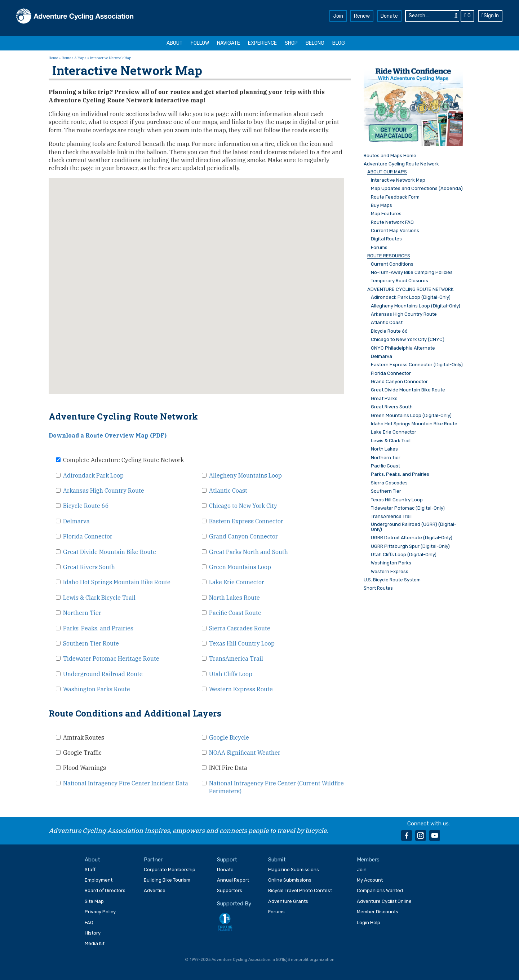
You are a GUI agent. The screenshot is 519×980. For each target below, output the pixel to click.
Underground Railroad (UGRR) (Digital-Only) (414, 527)
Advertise (155, 890)
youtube (435, 835)
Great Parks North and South (249, 552)
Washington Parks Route (97, 689)
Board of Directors (105, 890)
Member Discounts (378, 912)
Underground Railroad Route (103, 674)
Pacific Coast (385, 466)
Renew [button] (362, 16)
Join (362, 870)
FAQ (89, 923)
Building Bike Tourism (167, 880)
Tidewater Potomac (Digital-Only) (408, 508)
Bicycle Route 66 (86, 506)
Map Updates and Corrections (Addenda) (417, 189)
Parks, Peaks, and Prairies (98, 628)
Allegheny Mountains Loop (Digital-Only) (416, 306)
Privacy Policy (100, 912)
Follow (200, 43)
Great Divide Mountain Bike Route (110, 552)
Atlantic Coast (228, 491)
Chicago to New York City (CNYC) (408, 340)
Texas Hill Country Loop (242, 643)
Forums (379, 248)
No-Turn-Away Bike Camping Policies (412, 272)
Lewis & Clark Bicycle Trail (99, 598)
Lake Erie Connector (237, 582)
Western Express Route (241, 689)
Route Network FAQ (392, 222)
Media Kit (95, 943)
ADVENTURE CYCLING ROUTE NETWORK (410, 289)
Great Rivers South (89, 567)
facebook (407, 835)
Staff (90, 870)
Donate (225, 870)
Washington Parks (391, 563)
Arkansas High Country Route (104, 491)
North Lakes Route (234, 598)
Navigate (229, 43)
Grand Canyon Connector (243, 536)
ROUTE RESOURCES (389, 256)
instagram (421, 835)
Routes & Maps (74, 58)
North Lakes (384, 449)
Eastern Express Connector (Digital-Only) (417, 365)
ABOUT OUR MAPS (387, 172)
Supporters (230, 890)
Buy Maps (382, 205)
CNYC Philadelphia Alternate (403, 348)
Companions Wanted (380, 890)
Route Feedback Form (395, 197)
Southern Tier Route (91, 643)
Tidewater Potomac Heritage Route (111, 658)
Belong (315, 43)
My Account (370, 880)
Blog (339, 43)
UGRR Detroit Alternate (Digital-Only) (412, 538)
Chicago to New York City (243, 506)
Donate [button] (389, 16)
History (93, 933)
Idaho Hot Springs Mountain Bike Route (117, 582)
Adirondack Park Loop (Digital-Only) (411, 297)
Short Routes (378, 588)
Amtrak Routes (84, 737)
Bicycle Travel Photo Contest (300, 890)
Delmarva (76, 521)
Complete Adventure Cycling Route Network (123, 460)
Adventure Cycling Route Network (401, 164)
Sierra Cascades (389, 483)
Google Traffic (82, 753)
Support (227, 860)
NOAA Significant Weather (245, 753)
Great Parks (384, 399)
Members (368, 860)
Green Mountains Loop (240, 567)
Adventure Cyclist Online (384, 901)
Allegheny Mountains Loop (245, 475)
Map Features (386, 214)
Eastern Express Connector (246, 521)
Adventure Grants (288, 901)
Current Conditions (392, 264)
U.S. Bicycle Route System (392, 580)
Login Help (369, 923)
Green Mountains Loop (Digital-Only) (411, 416)
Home (53, 58)
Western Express (390, 572)
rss (449, 835)
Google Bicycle (229, 737)
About (175, 43)
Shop (291, 43)
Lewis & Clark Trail (391, 441)
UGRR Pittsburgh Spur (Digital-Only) (410, 546)
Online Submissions (290, 880)
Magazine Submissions (294, 870)
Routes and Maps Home (390, 156)
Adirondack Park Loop (93, 475)
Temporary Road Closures (400, 281)
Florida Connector (88, 536)
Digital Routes (386, 239)
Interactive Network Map (398, 180)
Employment (99, 880)
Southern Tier (386, 491)
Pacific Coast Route (235, 613)
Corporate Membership (170, 870)
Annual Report (233, 880)
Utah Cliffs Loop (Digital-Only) (404, 555)
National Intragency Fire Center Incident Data (126, 783)
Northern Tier (82, 613)
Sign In (490, 16)
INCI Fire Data (228, 768)
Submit (277, 860)
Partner (153, 860)
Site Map (94, 901)
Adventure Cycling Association (75, 17)
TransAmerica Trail (236, 658)
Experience (262, 43)
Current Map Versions (395, 231)
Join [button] (338, 16)
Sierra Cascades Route (240, 628)
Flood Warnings (85, 768)
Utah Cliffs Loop (231, 674)
